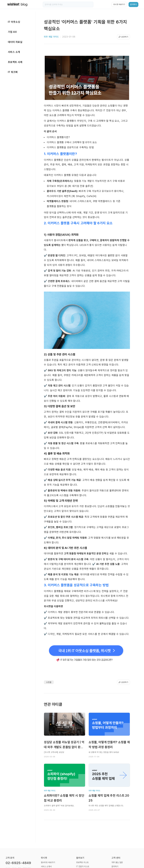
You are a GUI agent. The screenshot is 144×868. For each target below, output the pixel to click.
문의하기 (115, 866)
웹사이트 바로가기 (48, 862)
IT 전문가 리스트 (83, 866)
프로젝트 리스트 (82, 862)
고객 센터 (116, 858)
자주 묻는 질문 (117, 862)
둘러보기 (80, 858)
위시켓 (44, 858)
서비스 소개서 (46, 866)
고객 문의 (10, 858)
